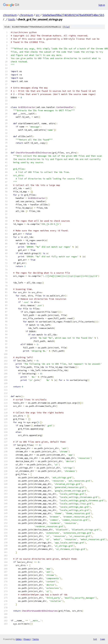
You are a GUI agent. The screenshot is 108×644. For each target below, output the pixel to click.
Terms (36, 639)
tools (12, 19)
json (102, 639)
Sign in (102, 5)
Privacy (27, 639)
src (38, 15)
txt (95, 639)
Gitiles (19, 639)
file (66, 27)
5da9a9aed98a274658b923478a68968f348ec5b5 (73, 15)
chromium (10, 15)
